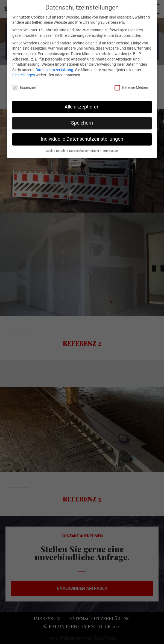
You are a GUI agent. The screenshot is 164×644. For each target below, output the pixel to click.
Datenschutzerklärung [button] (84, 151)
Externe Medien (131, 88)
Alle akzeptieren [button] (82, 107)
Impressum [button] (110, 151)
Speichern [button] (82, 123)
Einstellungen (24, 75)
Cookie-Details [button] (56, 151)
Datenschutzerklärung (54, 70)
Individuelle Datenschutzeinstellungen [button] (82, 139)
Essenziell (24, 88)
